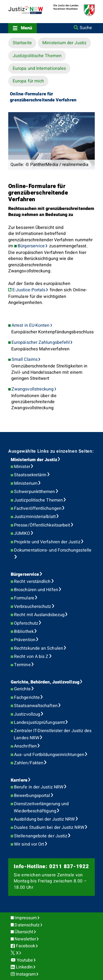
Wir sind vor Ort (29, 844)
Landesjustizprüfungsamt (39, 722)
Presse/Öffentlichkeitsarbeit (42, 525)
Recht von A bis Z (31, 657)
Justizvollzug (27, 714)
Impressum (26, 918)
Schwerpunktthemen (34, 492)
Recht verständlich (32, 582)
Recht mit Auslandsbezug (39, 615)
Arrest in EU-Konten (31, 325)
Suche (86, 28)
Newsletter (25, 939)
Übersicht (24, 932)
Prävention (25, 640)
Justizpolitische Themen (37, 56)
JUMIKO (22, 533)
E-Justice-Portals (29, 290)
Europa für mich (28, 81)
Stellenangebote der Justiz (41, 836)
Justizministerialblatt (35, 517)
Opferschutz (26, 623)
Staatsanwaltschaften (36, 706)
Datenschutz (27, 925)
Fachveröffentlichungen (38, 508)
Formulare (24, 598)
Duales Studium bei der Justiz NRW (49, 827)
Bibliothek (24, 632)
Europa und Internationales (39, 68)
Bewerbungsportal (32, 796)
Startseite (22, 43)
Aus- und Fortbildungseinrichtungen (49, 755)
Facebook (26, 946)
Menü (27, 28)
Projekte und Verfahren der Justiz (47, 542)
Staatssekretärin (30, 475)
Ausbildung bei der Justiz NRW (44, 819)
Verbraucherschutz (33, 607)
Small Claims (25, 359)
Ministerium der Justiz (64, 43)
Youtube (25, 960)
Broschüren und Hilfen (36, 590)
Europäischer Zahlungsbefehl (41, 342)
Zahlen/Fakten (29, 763)
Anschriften (25, 746)
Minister (22, 467)
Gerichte (22, 689)
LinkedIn (24, 967)
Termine (22, 665)
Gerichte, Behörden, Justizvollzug (45, 682)
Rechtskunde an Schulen (39, 648)
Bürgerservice (31, 246)
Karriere (19, 780)
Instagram (26, 974)
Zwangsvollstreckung (33, 389)
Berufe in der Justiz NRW (39, 787)
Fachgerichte (27, 697)
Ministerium (26, 483)
